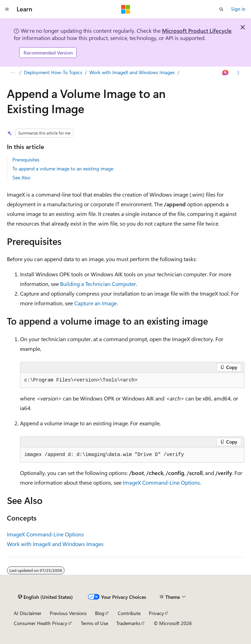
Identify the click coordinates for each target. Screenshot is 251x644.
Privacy (156, 613)
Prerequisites (26, 160)
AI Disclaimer (28, 613)
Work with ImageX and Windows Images (132, 72)
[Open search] (221, 9)
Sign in (238, 9)
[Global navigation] (7, 9)
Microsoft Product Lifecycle (197, 31)
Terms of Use (94, 623)
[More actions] (238, 73)
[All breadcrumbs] (13, 73)
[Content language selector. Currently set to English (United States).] (45, 597)
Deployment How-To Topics (53, 72)
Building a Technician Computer (98, 284)
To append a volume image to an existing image (63, 169)
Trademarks (128, 623)
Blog (100, 613)
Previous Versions (68, 613)
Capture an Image (95, 303)
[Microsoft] (126, 9)
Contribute (129, 613)
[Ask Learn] (225, 73)
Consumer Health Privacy (41, 623)
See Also (21, 177)
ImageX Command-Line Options (161, 482)
